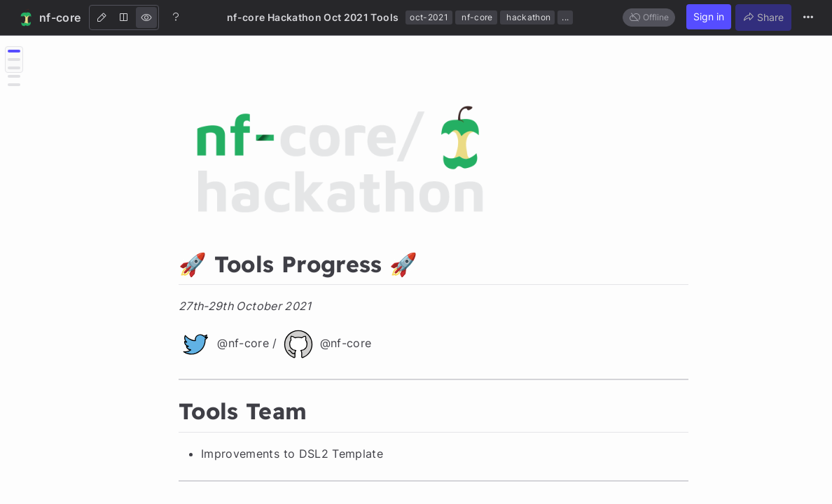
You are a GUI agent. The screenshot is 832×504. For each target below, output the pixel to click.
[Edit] (102, 17)
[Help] (176, 17)
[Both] (124, 17)
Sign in (709, 16)
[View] (146, 17)
